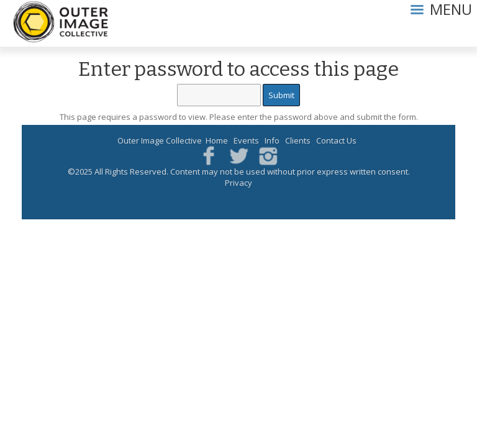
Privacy (238, 183)
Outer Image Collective (160, 140)
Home (217, 140)
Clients (298, 140)
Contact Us (336, 140)
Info (272, 140)
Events (246, 140)
